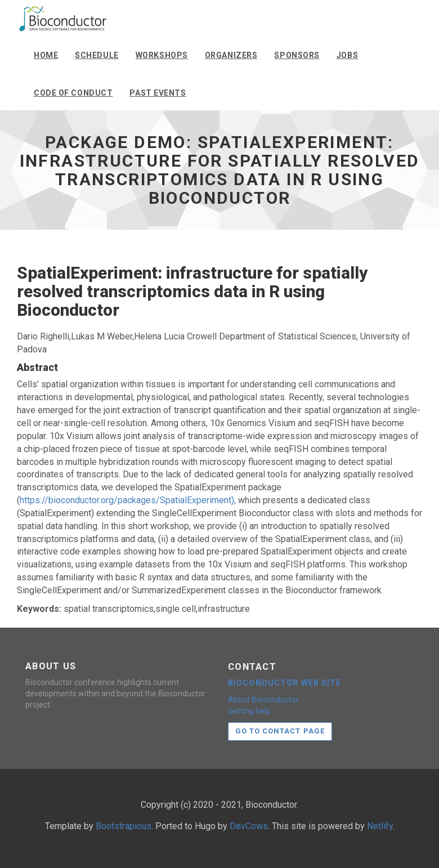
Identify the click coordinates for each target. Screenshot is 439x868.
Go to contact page (280, 731)
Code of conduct (73, 93)
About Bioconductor (263, 700)
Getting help (249, 711)
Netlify (380, 826)
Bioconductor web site (285, 683)
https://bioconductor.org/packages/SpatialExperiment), (128, 500)
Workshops (162, 55)
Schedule (97, 55)
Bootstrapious (124, 826)
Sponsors (297, 55)
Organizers (231, 55)
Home (46, 55)
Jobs (347, 55)
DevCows (249, 826)
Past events (158, 93)
